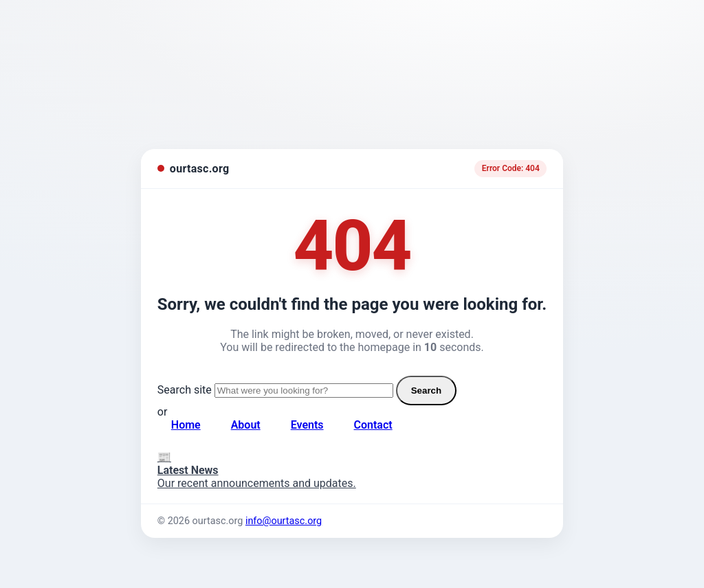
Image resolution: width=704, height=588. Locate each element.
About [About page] (246, 425)
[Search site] (304, 391)
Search (426, 391)
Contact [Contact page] (373, 425)
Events (307, 425)
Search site (185, 390)
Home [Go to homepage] (186, 425)
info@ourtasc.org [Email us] (284, 521)
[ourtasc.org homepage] (194, 169)
